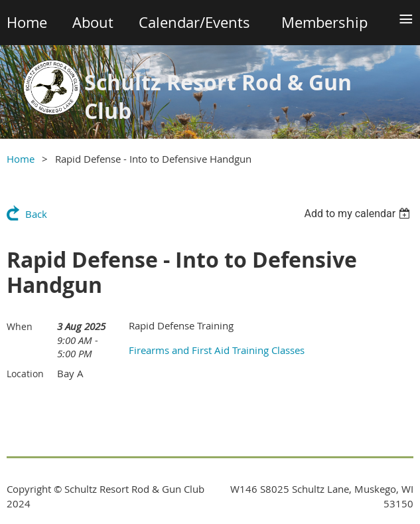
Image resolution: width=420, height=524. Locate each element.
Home (21, 159)
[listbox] (359, 214)
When (20, 326)
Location (25, 374)
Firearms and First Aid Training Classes (217, 350)
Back (36, 214)
